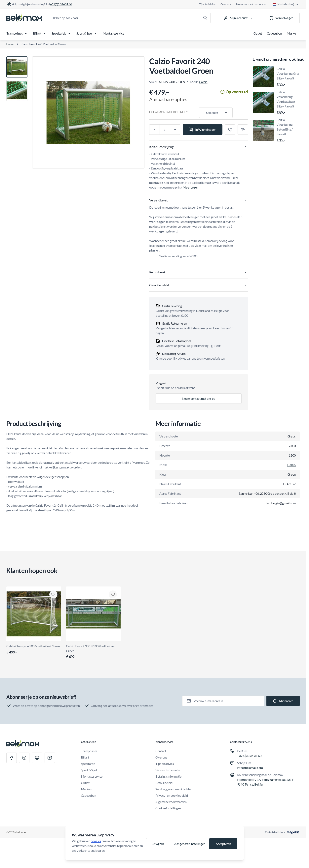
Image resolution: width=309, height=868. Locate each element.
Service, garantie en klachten (174, 789)
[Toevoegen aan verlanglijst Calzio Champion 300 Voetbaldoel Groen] (53, 594)
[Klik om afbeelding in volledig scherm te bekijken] (88, 112)
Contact (161, 751)
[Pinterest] (37, 758)
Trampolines (17, 33)
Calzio (203, 82)
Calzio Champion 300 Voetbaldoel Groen (34, 649)
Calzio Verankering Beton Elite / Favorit (288, 130)
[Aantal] (165, 130)
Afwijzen (158, 844)
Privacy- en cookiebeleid (172, 795)
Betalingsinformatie (168, 776)
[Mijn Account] (239, 18)
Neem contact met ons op (252, 4)
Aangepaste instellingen (190, 844)
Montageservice (114, 33)
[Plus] (175, 130)
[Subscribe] (283, 701)
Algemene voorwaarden (171, 802)
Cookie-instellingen (168, 808)
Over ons (226, 4)
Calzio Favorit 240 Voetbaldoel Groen (44, 44)
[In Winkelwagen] (203, 130)
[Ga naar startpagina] (24, 18)
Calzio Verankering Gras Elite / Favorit (288, 77)
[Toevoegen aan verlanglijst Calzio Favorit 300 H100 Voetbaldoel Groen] (113, 594)
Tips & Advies (207, 4)
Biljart (40, 33)
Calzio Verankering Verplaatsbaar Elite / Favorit (288, 103)
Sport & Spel (87, 33)
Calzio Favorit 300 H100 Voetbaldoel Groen (94, 652)
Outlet (258, 33)
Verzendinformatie (168, 770)
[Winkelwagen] (281, 18)
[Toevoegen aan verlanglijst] (230, 130)
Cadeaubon (274, 33)
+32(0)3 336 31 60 (249, 756)
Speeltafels (61, 33)
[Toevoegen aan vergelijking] (243, 130)
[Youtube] (50, 758)
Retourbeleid (164, 783)
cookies (96, 841)
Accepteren (223, 844)
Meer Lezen (190, 187)
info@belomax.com (250, 768)
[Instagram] (24, 758)
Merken (292, 33)
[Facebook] (12, 758)
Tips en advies (165, 764)
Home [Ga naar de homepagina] (10, 44)
